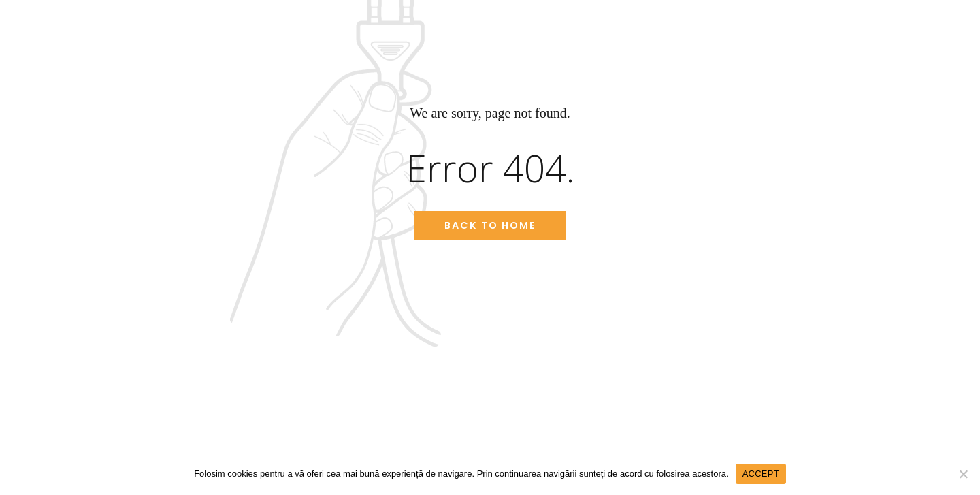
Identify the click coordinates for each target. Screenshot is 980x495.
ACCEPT (761, 474)
